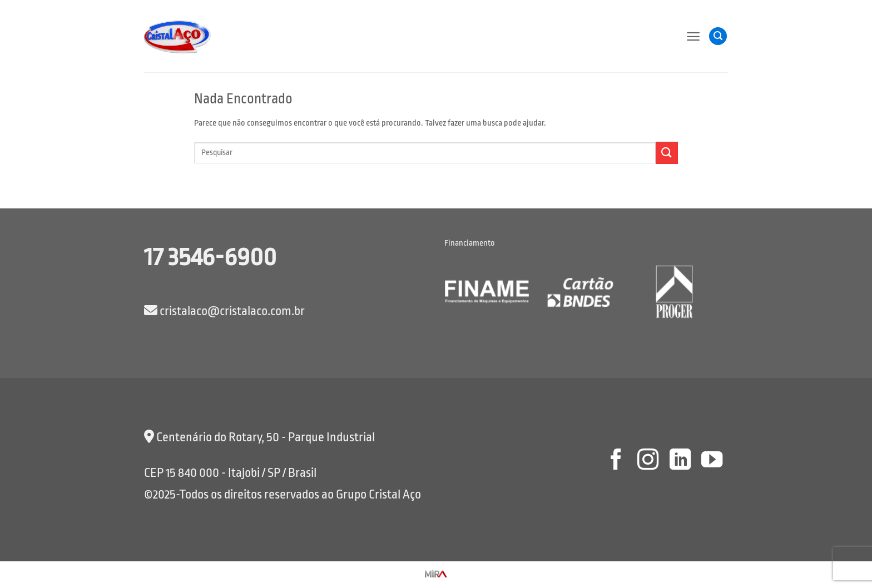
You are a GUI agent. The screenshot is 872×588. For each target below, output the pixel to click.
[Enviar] (667, 153)
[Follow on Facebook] (616, 461)
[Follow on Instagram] (648, 461)
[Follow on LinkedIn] (680, 461)
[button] (693, 36)
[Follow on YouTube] (712, 461)
